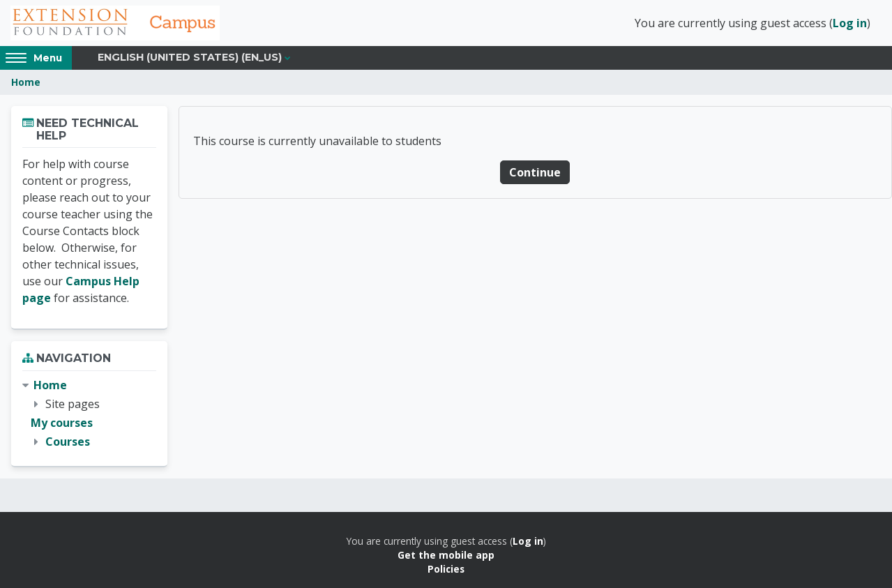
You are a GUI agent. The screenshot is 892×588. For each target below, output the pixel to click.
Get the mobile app (446, 555)
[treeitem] (89, 414)
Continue (535, 172)
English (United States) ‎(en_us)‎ (190, 57)
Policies (446, 569)
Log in (850, 23)
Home (26, 82)
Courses (68, 442)
